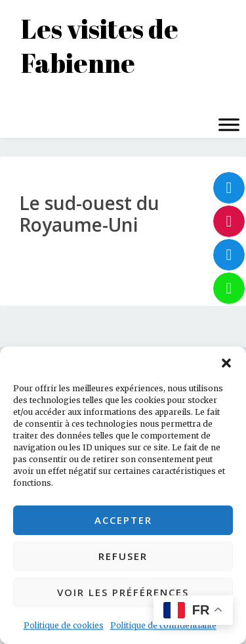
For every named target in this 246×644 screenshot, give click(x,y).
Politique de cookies (64, 625)
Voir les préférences (123, 592)
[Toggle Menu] (229, 124)
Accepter (123, 520)
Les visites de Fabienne (100, 46)
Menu (25, 98)
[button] (226, 363)
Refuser (123, 556)
